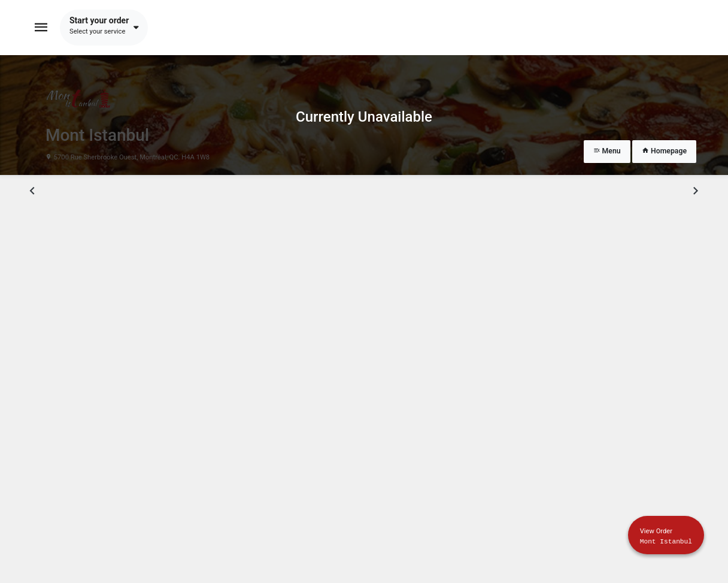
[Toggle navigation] (41, 28)
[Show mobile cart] (666, 535)
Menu (607, 151)
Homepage (664, 151)
